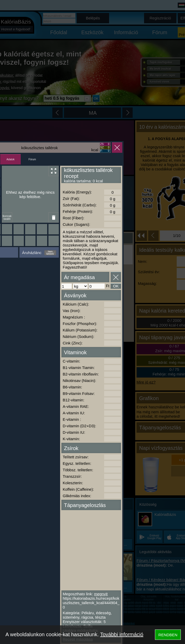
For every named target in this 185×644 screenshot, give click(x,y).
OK (116, 286)
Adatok (10, 159)
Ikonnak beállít (7, 218)
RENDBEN (168, 635)
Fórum (32, 159)
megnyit (101, 594)
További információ (122, 634)
